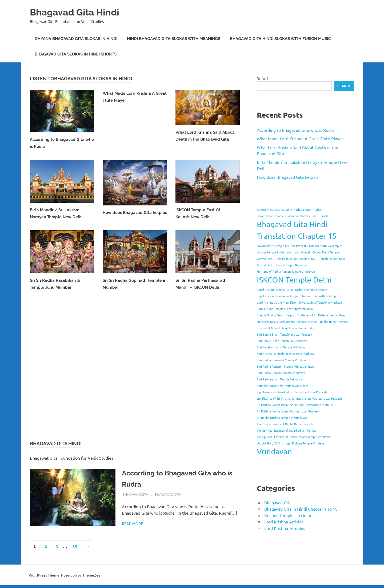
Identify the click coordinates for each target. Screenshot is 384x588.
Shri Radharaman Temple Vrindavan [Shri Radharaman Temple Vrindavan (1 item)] (280, 379)
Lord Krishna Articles (284, 522)
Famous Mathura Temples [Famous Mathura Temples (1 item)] (326, 246)
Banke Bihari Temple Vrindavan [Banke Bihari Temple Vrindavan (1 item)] (277, 216)
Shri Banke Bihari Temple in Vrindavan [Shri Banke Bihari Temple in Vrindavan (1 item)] (282, 341)
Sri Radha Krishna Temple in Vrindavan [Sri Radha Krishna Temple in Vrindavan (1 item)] (282, 418)
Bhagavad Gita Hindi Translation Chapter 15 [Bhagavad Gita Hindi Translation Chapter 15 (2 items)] (297, 230)
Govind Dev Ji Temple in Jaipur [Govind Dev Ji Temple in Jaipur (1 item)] (277, 259)
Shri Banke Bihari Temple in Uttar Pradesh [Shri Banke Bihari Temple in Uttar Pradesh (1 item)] (284, 334)
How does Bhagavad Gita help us (288, 177)
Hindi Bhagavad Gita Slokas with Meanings (174, 39)
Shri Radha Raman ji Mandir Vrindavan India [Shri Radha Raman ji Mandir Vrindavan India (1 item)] (286, 366)
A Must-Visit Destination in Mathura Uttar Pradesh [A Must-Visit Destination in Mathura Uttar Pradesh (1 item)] (290, 209)
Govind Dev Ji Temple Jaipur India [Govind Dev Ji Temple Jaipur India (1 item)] (322, 259)
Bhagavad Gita (168, 497)
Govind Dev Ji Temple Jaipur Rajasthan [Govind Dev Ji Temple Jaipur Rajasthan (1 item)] (283, 265)
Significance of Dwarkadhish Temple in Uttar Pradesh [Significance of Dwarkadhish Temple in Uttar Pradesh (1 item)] (292, 392)
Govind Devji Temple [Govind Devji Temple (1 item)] (326, 252)
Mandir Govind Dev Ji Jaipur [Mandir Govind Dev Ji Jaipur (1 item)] (276, 315)
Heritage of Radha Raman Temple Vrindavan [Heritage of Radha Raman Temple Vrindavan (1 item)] (286, 271)
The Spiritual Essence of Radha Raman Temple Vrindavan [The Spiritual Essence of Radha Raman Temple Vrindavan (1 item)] (294, 437)
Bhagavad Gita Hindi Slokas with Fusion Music (280, 39)
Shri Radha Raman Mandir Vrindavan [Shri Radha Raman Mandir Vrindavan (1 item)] (281, 373)
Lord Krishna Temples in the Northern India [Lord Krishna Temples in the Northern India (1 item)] (285, 309)
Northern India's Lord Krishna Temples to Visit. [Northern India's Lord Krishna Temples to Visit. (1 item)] (287, 321)
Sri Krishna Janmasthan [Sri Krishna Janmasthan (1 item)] (272, 405)
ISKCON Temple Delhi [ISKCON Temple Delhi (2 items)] (294, 280)
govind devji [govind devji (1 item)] (302, 252)
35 (75, 549)
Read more (132, 527)
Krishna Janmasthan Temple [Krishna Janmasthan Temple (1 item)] (320, 296)
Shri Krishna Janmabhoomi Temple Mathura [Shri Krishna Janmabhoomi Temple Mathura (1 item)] (285, 353)
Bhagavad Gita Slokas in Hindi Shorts (76, 54)
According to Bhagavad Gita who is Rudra (296, 130)
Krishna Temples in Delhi (288, 515)
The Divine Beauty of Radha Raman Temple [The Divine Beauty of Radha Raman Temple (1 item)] (285, 424)
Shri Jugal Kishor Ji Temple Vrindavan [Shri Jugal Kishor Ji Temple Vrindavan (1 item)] (282, 347)
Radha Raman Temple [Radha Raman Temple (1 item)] (334, 321)
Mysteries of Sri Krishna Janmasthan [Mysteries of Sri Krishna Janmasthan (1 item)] (321, 315)
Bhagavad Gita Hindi (79, 12)
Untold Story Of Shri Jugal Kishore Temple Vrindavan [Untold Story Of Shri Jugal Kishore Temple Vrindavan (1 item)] (291, 443)
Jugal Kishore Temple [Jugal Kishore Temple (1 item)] (271, 289)
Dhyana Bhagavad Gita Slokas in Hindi (76, 39)
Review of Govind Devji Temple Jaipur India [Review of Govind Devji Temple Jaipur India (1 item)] (285, 328)
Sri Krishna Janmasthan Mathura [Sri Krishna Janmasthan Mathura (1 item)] (312, 405)
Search (263, 78)
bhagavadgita (135, 497)
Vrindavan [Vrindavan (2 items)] (274, 451)
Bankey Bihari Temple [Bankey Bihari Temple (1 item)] (314, 216)
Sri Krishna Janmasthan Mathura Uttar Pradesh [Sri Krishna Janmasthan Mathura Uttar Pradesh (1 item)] (288, 411)
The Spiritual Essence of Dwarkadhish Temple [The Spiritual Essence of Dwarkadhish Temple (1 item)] (287, 430)
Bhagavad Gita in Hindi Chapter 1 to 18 (301, 509)
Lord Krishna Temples (285, 528)
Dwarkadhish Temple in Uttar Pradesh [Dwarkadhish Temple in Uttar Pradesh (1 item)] (282, 246)
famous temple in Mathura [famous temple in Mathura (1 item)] (274, 252)
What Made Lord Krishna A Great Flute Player (300, 138)
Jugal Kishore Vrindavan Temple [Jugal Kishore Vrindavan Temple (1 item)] (278, 296)
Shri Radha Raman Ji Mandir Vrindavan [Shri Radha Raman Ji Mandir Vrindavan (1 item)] (283, 360)
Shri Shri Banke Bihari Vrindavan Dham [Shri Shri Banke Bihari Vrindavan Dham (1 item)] (282, 386)
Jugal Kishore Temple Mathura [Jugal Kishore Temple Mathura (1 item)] (307, 289)
